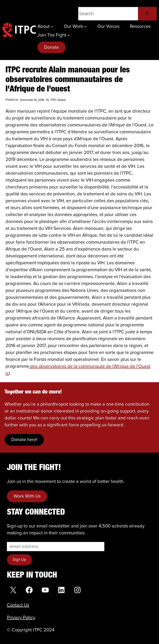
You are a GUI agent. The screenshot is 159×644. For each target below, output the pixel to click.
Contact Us (18, 605)
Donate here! (24, 440)
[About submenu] (52, 26)
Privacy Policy (21, 618)
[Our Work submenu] (85, 26)
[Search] (147, 14)
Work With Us (27, 496)
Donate (51, 47)
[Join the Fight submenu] (69, 35)
